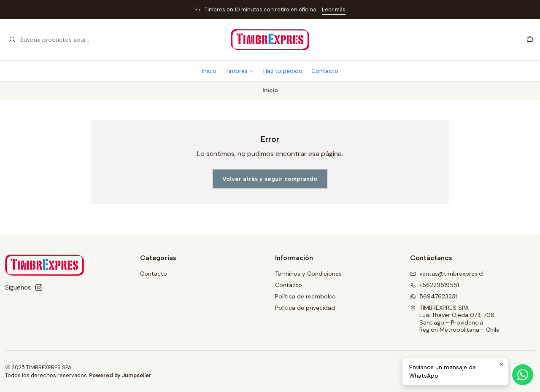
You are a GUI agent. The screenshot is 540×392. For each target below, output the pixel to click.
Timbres (240, 71)
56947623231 (433, 296)
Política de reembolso (305, 296)
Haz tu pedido (283, 71)
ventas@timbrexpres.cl (447, 274)
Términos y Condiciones (308, 274)
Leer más (334, 9)
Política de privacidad (305, 308)
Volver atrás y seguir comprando (270, 179)
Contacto (325, 71)
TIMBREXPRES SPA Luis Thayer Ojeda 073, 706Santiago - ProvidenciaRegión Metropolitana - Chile (455, 319)
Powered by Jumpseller (120, 375)
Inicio (209, 71)
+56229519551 (435, 285)
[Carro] (530, 40)
